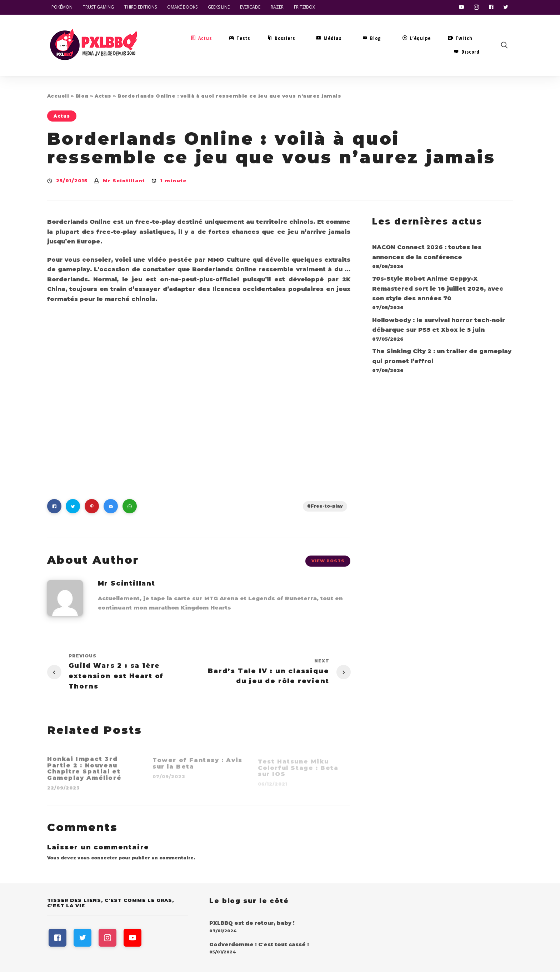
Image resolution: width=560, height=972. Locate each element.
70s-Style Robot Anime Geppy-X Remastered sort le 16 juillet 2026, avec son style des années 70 (438, 288)
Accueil (58, 96)
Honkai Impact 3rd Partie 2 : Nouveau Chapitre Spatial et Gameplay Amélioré (84, 772)
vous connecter (97, 858)
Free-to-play (327, 506)
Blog (82, 96)
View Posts (328, 561)
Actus (103, 96)
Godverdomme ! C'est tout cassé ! (259, 944)
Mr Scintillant (124, 181)
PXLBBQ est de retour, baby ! (252, 923)
